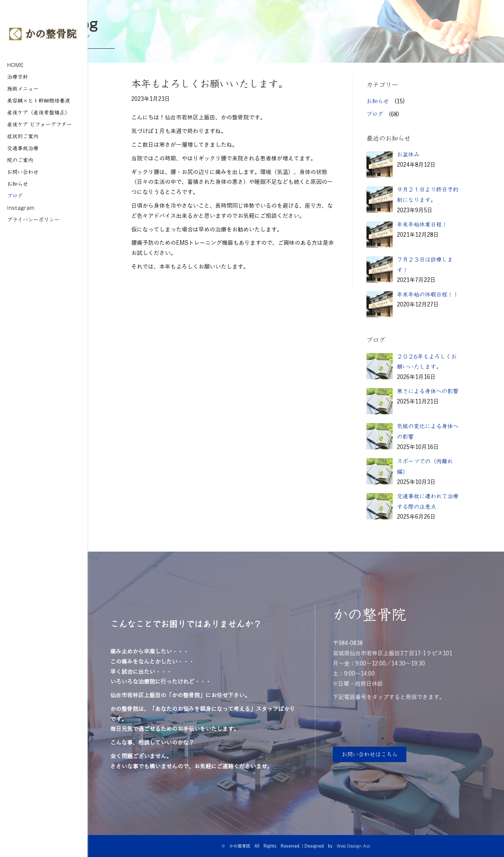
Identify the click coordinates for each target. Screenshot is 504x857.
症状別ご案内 (23, 136)
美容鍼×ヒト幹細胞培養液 (38, 100)
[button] (370, 754)
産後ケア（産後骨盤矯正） (38, 112)
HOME (15, 65)
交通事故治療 (23, 148)
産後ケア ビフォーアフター (39, 124)
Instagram (21, 208)
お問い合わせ (23, 172)
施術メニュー (23, 88)
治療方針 (17, 77)
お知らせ (17, 184)
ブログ (15, 196)
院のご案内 (20, 160)
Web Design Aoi (353, 846)
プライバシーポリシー (33, 219)
